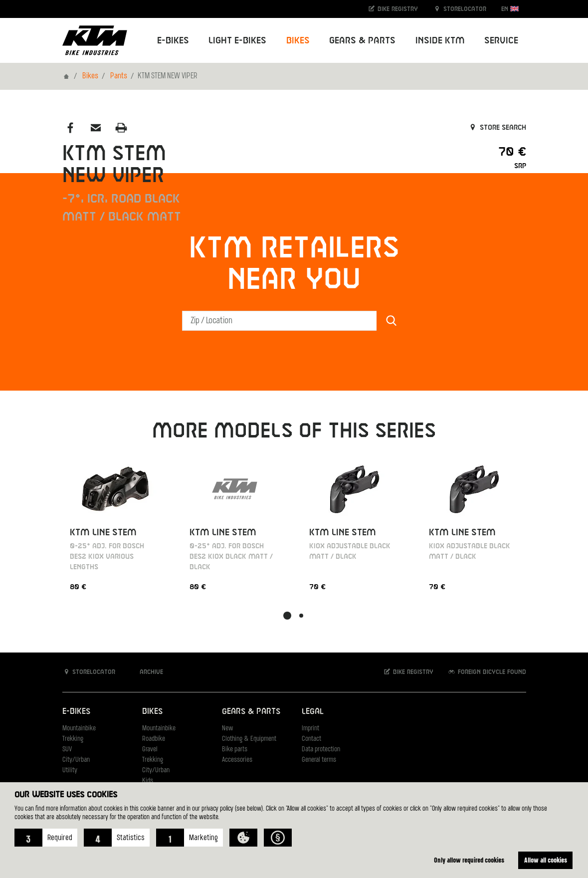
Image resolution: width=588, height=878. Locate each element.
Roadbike (154, 739)
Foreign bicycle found (487, 672)
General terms (319, 760)
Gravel (150, 750)
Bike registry (392, 9)
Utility (70, 770)
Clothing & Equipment (249, 739)
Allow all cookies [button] (546, 860)
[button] (46, 838)
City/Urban (76, 760)
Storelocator (460, 9)
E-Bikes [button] (173, 41)
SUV (67, 750)
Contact (311, 739)
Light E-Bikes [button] (237, 41)
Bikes (90, 76)
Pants (119, 76)
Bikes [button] (298, 41)
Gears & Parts (251, 712)
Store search (497, 128)
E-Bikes (76, 712)
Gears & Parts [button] (362, 41)
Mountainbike (79, 729)
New (227, 729)
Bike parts (235, 750)
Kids (148, 781)
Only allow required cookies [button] (469, 860)
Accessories (237, 760)
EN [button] (510, 9)
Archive (146, 672)
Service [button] (501, 41)
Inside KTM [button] (440, 41)
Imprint (310, 729)
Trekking (73, 739)
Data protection (321, 750)
